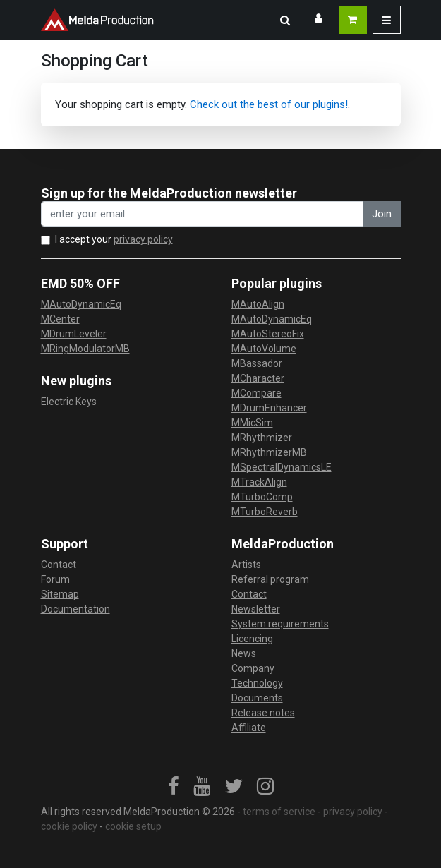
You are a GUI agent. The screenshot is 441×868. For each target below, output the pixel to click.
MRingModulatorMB (85, 349)
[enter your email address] (202, 214)
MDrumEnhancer (269, 408)
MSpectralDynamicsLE (282, 467)
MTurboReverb (265, 512)
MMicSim (252, 423)
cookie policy (69, 826)
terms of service (279, 812)
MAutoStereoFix (268, 334)
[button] (285, 20)
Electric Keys (69, 402)
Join (382, 214)
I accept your (114, 239)
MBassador (257, 363)
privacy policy (143, 239)
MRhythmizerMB (269, 452)
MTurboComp (262, 497)
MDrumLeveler (74, 334)
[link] (174, 787)
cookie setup (133, 826)
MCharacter (258, 378)
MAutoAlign (258, 304)
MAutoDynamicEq (81, 304)
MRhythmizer (262, 438)
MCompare (256, 393)
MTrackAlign (259, 482)
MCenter (60, 319)
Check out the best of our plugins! (269, 104)
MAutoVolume (264, 349)
